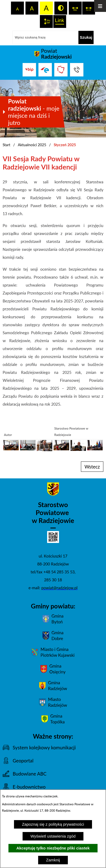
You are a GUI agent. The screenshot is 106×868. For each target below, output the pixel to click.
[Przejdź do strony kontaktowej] (77, 70)
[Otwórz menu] (100, 6)
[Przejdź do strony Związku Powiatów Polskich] (61, 70)
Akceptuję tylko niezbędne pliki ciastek (53, 848)
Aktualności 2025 (32, 145)
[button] (11, 449)
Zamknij (53, 860)
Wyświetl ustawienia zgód (53, 836)
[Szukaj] (86, 37)
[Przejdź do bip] (29, 70)
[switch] (75, 8)
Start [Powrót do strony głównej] (6, 145)
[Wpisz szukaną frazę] (45, 37)
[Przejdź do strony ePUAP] (45, 70)
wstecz (92, 467)
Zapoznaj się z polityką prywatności (53, 824)
